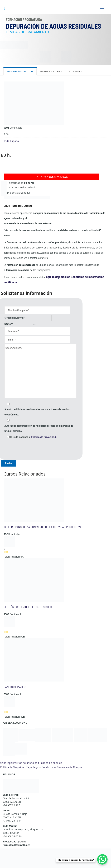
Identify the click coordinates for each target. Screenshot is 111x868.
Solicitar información (51, 177)
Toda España (11, 141)
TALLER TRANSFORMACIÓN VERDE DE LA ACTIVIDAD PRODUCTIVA (42, 527)
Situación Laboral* (15, 317)
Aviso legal (6, 763)
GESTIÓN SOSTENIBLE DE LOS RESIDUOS (28, 607)
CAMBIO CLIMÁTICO (15, 687)
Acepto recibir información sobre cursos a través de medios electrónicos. (37, 412)
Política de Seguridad (13, 767)
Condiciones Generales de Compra (62, 767)
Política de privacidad (26, 763)
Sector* (9, 324)
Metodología (76, 71)
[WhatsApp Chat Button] (102, 859)
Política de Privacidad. (44, 437)
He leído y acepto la (33, 437)
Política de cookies (51, 763)
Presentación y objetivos (20, 71)
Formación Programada (24, 20)
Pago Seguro (33, 767)
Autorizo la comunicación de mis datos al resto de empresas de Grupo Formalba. (39, 428)
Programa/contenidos (51, 71)
